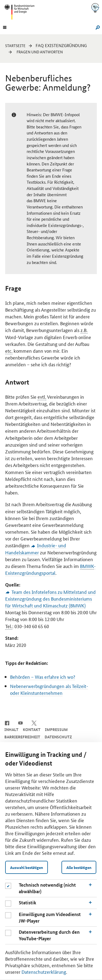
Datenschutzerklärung (44, 972)
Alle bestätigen (79, 867)
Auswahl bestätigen (27, 867)
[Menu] (5, 27)
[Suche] (96, 27)
